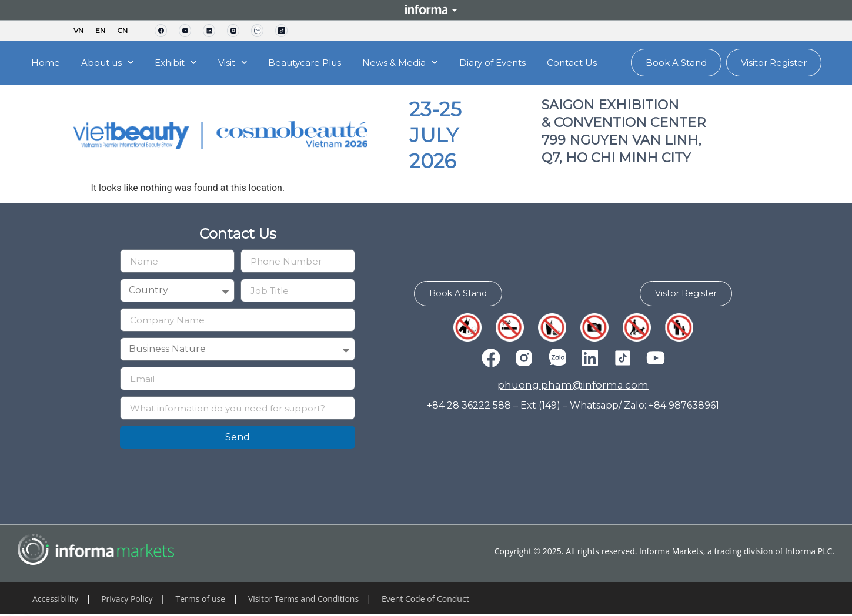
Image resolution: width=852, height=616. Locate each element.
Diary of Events (492, 63)
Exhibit (176, 63)
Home (46, 63)
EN (100, 31)
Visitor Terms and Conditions (303, 599)
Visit (233, 63)
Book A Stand (676, 63)
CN (122, 31)
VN (78, 31)
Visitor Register (774, 63)
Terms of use (201, 599)
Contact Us (572, 63)
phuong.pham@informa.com (573, 386)
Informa (426, 10)
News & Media (400, 63)
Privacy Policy (127, 599)
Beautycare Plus (305, 63)
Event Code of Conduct (425, 599)
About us (108, 63)
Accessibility (55, 599)
